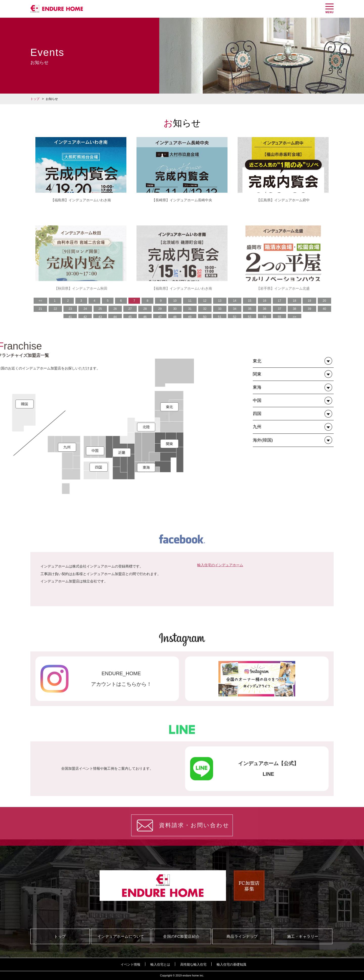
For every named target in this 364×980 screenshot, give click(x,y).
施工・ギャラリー (303, 936)
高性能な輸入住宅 (193, 964)
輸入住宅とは (160, 964)
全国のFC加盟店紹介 (181, 936)
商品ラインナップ (242, 936)
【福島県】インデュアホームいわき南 (81, 200)
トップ (35, 99)
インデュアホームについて (121, 936)
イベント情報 (130, 964)
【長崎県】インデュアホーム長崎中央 (182, 200)
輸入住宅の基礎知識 (231, 964)
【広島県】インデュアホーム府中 (283, 200)
